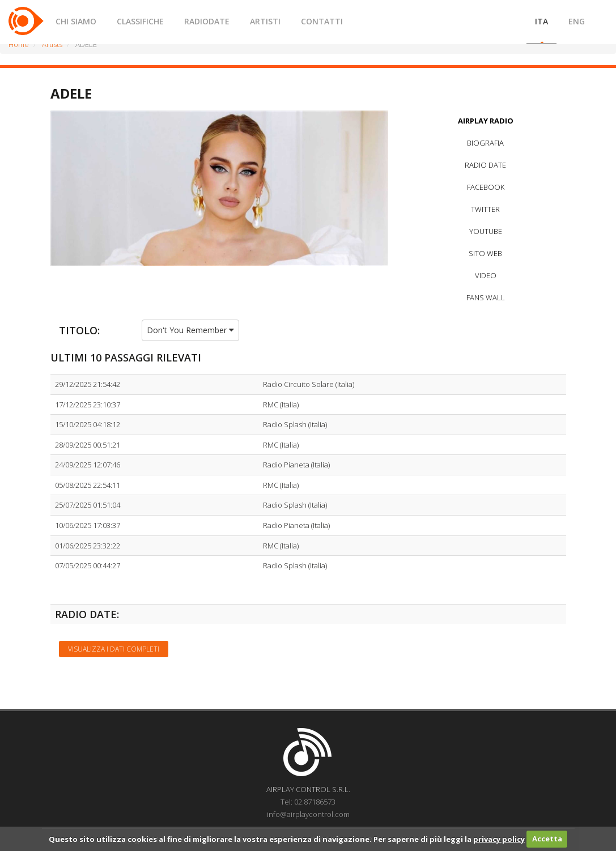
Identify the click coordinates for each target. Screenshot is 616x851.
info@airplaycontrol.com (308, 814)
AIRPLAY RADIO (486, 121)
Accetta (547, 839)
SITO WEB (485, 253)
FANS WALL (486, 297)
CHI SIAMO (76, 21)
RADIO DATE (485, 165)
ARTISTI (265, 21)
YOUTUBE (486, 231)
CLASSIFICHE (140, 21)
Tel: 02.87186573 (308, 802)
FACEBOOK (486, 187)
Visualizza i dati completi (114, 649)
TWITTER (485, 209)
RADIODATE (207, 21)
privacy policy (499, 839)
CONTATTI (322, 21)
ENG (577, 21)
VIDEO (486, 275)
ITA (541, 21)
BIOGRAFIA (485, 143)
